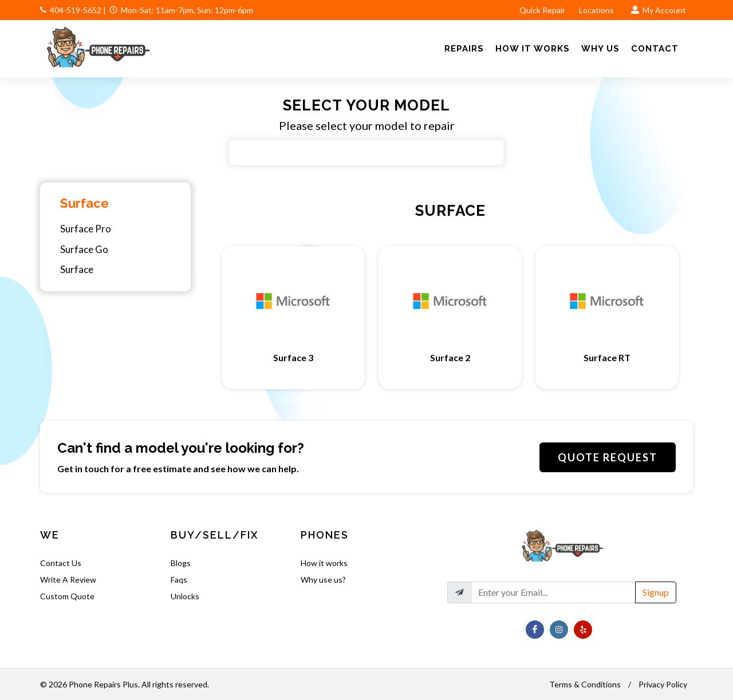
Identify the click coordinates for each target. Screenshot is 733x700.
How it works (324, 563)
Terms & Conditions (585, 684)
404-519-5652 (76, 10)
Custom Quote (67, 596)
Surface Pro (86, 229)
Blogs (181, 563)
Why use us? (323, 580)
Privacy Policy (663, 684)
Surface (84, 203)
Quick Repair (542, 10)
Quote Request (608, 457)
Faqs (179, 580)
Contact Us (61, 563)
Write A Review (68, 580)
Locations (597, 10)
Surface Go (84, 249)
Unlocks (185, 596)
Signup (656, 592)
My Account (659, 10)
